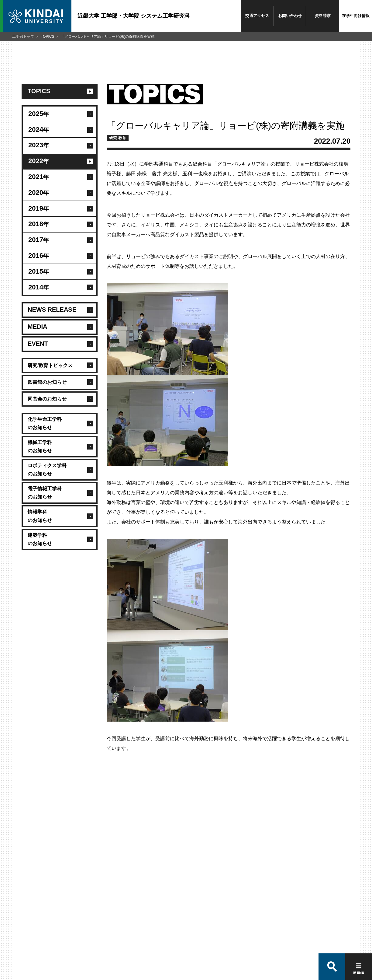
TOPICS (47, 37)
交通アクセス (257, 16)
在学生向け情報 (356, 16)
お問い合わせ (290, 16)
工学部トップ (23, 37)
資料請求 (323, 16)
